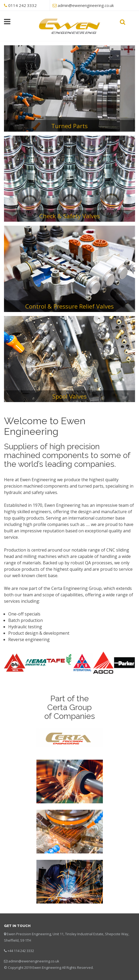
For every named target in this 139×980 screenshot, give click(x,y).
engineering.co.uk (45, 961)
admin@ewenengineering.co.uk (86, 5)
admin (13, 961)
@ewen (24, 961)
